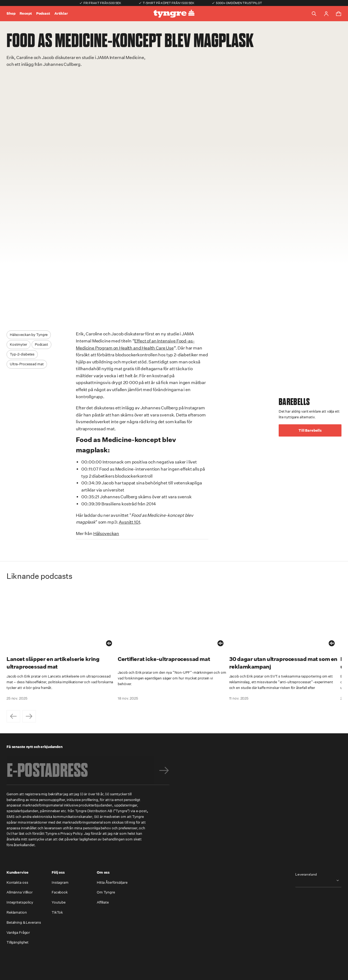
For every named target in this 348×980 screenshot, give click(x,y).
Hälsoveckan (106, 534)
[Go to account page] (326, 14)
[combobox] (318, 881)
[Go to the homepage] (174, 14)
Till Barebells (310, 430)
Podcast (43, 13)
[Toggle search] (314, 14)
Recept (26, 13)
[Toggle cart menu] (338, 14)
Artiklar (61, 13)
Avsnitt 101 (129, 522)
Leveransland (306, 874)
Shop (11, 13)
